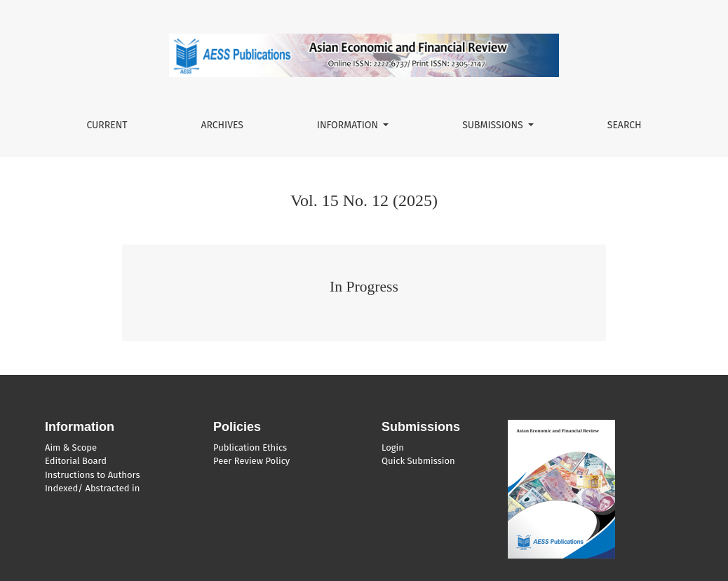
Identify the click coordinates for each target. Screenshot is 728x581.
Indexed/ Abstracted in (92, 488)
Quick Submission (418, 461)
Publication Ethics (250, 447)
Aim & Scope (71, 447)
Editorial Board (76, 461)
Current (107, 125)
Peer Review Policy (251, 461)
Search (625, 125)
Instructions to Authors (92, 475)
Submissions (494, 125)
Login (393, 447)
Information (349, 125)
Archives (222, 125)
